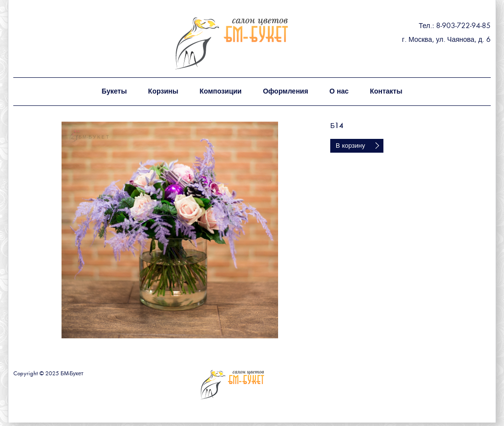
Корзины (163, 92)
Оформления (285, 92)
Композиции (220, 92)
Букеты (114, 92)
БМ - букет (253, 43)
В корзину (350, 146)
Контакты (386, 92)
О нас (339, 92)
